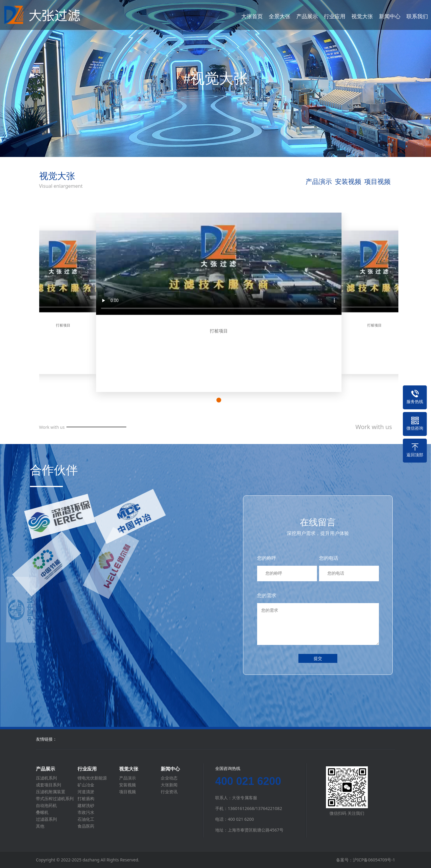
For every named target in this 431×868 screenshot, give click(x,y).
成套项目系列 (48, 785)
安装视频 (348, 181)
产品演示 (319, 181)
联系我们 (417, 16)
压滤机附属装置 (51, 792)
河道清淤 (86, 792)
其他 (40, 826)
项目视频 (377, 181)
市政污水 (86, 812)
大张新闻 (169, 785)
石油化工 (86, 819)
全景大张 (280, 16)
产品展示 (307, 16)
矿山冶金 (86, 785)
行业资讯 (169, 792)
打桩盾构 (86, 799)
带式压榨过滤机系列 (55, 799)
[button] (219, 400)
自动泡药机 (46, 806)
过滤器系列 (46, 819)
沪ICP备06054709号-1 (374, 860)
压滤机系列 (46, 778)
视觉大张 (362, 16)
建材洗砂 (86, 806)
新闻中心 (390, 16)
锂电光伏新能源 (92, 778)
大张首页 (252, 16)
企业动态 (169, 778)
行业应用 (335, 16)
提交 (318, 658)
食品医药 (86, 826)
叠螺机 (42, 812)
